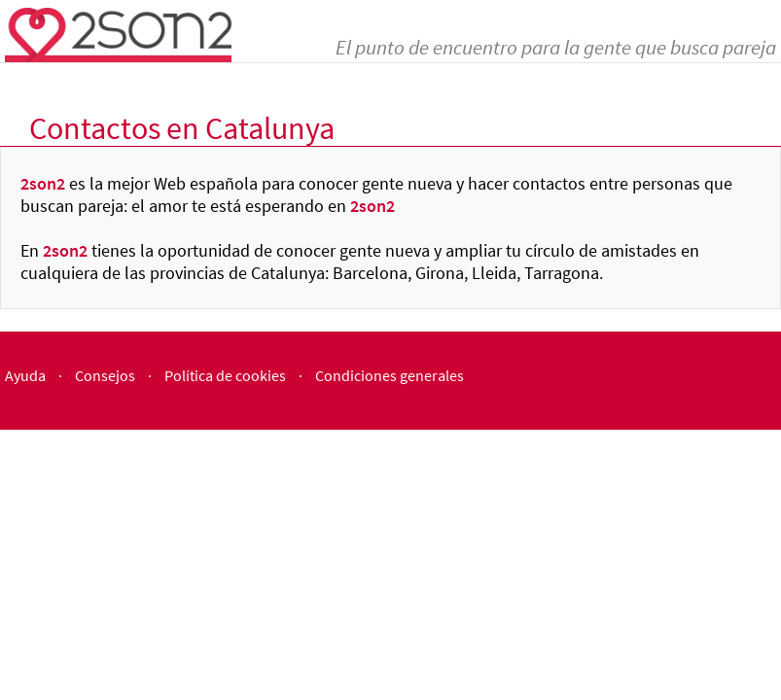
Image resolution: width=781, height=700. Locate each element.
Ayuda (25, 375)
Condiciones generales (390, 375)
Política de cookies (225, 375)
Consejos (105, 375)
